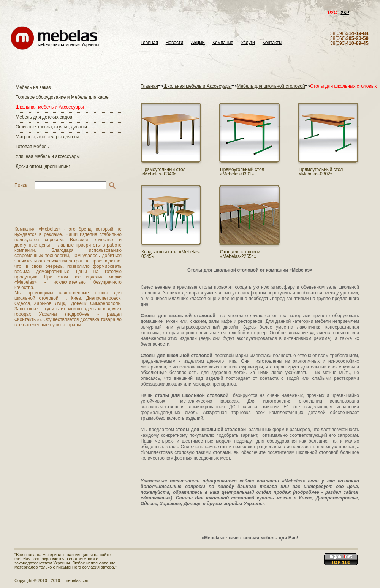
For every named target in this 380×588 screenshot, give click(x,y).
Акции (198, 43)
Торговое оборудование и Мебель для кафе (62, 97)
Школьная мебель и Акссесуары (50, 107)
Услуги (248, 43)
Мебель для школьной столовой (271, 86)
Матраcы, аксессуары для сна (47, 137)
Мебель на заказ (33, 87)
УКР (345, 13)
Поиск (21, 185)
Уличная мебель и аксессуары (48, 156)
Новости (174, 43)
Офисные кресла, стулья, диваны (51, 127)
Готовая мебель (32, 147)
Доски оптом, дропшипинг (43, 166)
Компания (223, 43)
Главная (149, 43)
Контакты (272, 43)
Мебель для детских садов (44, 117)
